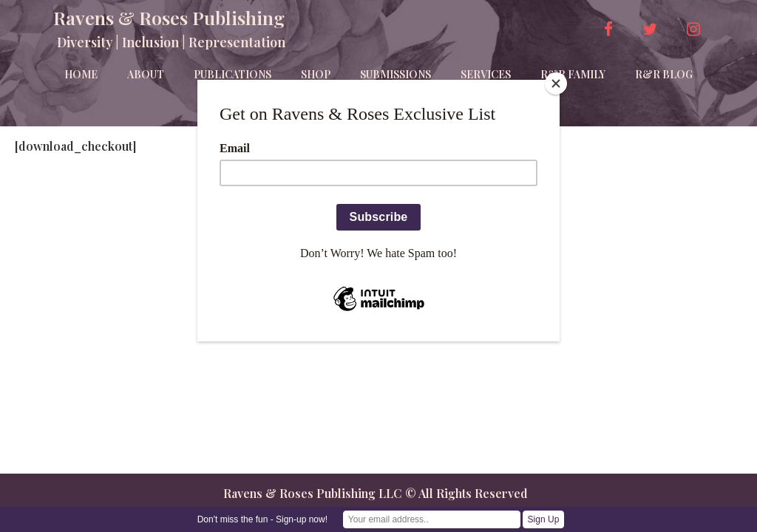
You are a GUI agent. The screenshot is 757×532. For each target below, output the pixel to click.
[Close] (556, 83)
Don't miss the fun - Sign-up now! (262, 519)
